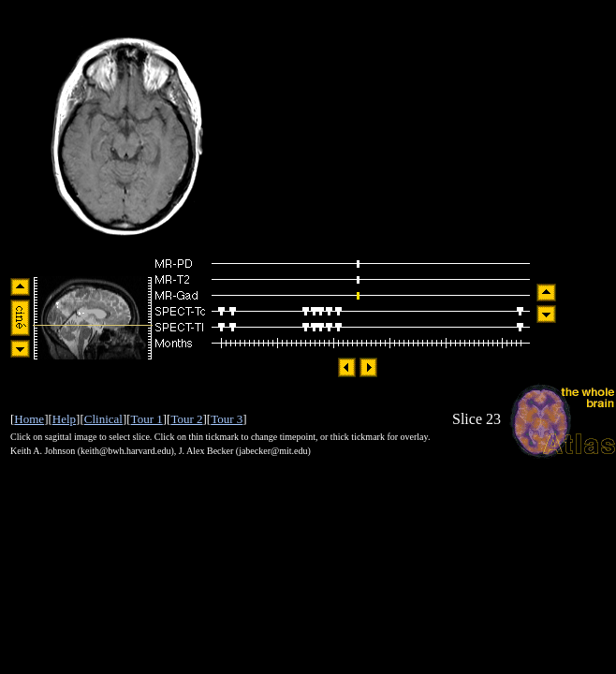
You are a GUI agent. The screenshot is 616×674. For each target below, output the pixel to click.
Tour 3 (227, 419)
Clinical (103, 419)
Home (29, 419)
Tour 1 (147, 419)
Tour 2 (186, 419)
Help (64, 419)
